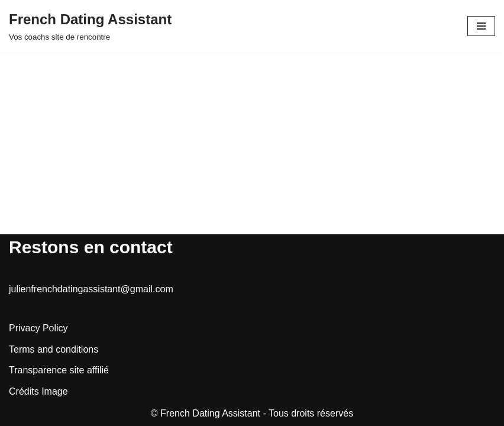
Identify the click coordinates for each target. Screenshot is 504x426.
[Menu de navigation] (481, 26)
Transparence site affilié (59, 370)
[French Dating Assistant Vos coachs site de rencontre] (90, 26)
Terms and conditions (54, 349)
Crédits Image (38, 391)
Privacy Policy (38, 328)
